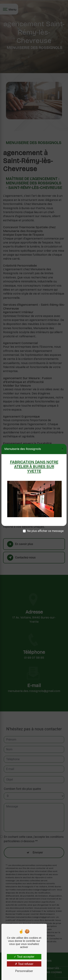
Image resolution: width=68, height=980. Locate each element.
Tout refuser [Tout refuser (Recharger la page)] (24, 964)
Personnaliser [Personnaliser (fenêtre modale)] (24, 971)
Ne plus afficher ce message (45, 531)
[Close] (62, 449)
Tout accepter (24, 957)
